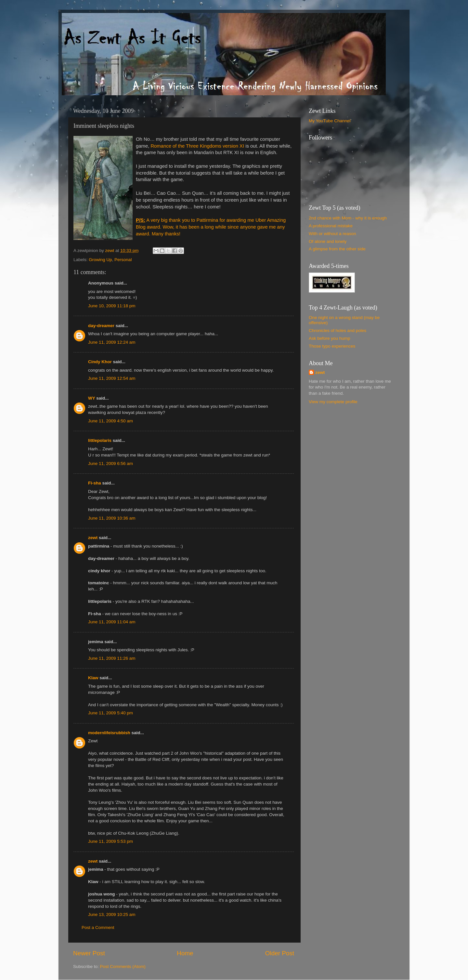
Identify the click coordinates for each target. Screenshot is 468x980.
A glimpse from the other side (337, 249)
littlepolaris (100, 440)
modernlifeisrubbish (109, 733)
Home (185, 953)
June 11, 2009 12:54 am (112, 378)
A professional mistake (331, 226)
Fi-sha (95, 483)
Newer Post (89, 953)
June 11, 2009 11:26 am (112, 658)
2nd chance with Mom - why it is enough (348, 218)
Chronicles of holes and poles (338, 331)
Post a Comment (98, 927)
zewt (93, 538)
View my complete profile (333, 402)
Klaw (93, 678)
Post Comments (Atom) (123, 967)
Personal (123, 260)
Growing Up (100, 260)
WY (92, 398)
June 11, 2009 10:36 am (112, 518)
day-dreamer (101, 326)
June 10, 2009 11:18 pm (112, 306)
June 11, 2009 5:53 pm (110, 841)
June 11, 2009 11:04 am (112, 622)
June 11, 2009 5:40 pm (110, 713)
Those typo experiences (332, 346)
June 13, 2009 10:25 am (112, 914)
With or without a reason (332, 234)
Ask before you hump (330, 338)
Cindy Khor (100, 362)
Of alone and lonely (328, 241)
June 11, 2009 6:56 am (110, 464)
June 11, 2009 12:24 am (112, 342)
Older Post (280, 953)
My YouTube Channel (330, 121)
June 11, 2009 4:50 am (110, 421)
